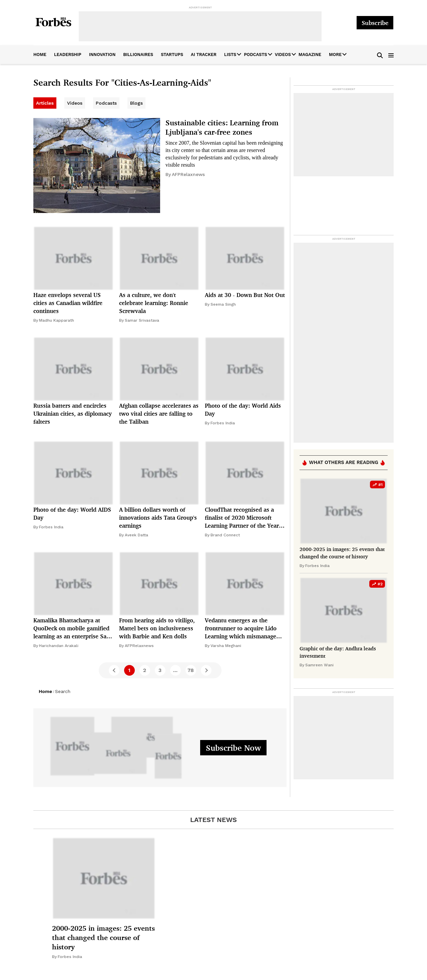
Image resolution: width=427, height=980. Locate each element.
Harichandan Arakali (59, 646)
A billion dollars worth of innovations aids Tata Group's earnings (158, 517)
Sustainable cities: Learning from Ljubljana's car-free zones (222, 127)
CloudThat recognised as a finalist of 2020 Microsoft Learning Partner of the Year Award (242, 518)
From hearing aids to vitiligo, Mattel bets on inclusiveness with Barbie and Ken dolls (157, 628)
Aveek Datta (136, 535)
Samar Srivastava (142, 320)
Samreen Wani (319, 665)
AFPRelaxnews (188, 174)
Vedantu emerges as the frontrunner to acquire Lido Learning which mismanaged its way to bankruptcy (242, 628)
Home (45, 691)
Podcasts (255, 54)
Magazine (310, 54)
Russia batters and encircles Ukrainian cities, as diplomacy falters (73, 413)
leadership (68, 54)
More (335, 54)
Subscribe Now (233, 748)
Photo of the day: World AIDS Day (72, 513)
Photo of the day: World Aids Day (243, 409)
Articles (45, 103)
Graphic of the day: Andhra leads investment (338, 652)
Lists (230, 54)
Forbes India (223, 423)
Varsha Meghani (226, 646)
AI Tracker (204, 54)
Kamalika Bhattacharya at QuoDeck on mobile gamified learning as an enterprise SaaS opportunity (73, 628)
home (40, 54)
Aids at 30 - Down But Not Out (245, 295)
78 (191, 670)
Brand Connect (225, 535)
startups (172, 54)
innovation (102, 54)
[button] (380, 55)
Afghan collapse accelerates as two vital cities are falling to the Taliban (159, 413)
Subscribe (375, 23)
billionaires (138, 54)
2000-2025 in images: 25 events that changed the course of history (342, 553)
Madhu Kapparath (57, 320)
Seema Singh (223, 304)
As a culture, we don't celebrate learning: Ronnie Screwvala (154, 303)
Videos (283, 54)
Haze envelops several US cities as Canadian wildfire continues (68, 303)
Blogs (136, 103)
